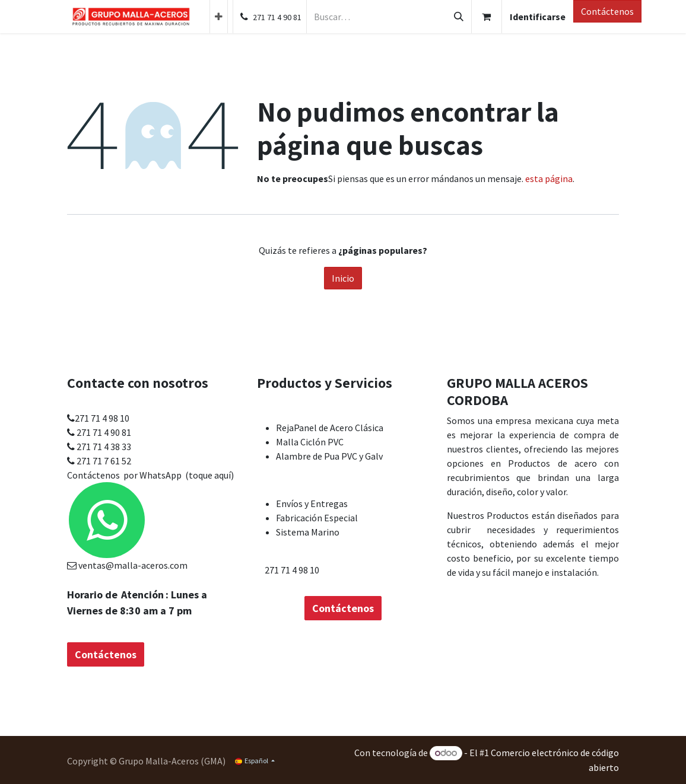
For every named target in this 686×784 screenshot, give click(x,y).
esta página (549, 179)
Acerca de (537, 401)
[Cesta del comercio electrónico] (487, 17)
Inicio (343, 278)
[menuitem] (219, 17)
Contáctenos (607, 11)
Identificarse (538, 17)
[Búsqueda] (459, 17)
